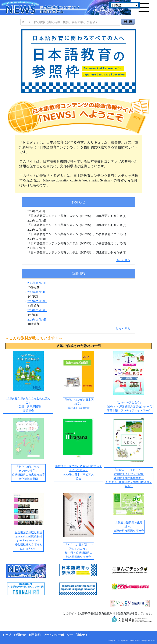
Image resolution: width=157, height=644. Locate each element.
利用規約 (35, 635)
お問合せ (20, 635)
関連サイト (83, 635)
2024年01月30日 (37, 320)
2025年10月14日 (37, 292)
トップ (7, 635)
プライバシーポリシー (58, 635)
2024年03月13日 (37, 310)
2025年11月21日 (37, 283)
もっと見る (123, 260)
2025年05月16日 (37, 301)
